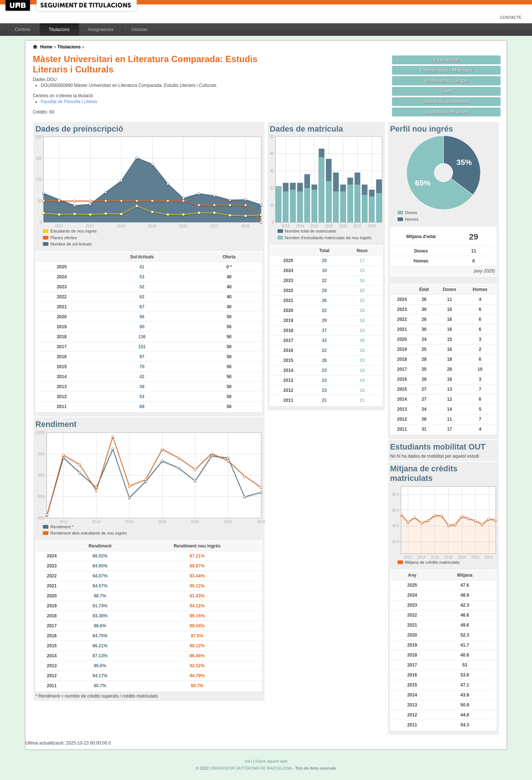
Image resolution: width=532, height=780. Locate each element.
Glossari (140, 30)
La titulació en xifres (446, 112)
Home (46, 47)
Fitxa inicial (446, 60)
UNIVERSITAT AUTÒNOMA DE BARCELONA (251, 768)
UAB (18, 5)
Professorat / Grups (446, 80)
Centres (23, 30)
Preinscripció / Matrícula (446, 70)
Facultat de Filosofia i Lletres (69, 102)
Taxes (446, 91)
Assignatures (101, 30)
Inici (248, 761)
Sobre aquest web (271, 761)
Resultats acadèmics (446, 101)
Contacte (511, 17)
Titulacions (59, 30)
